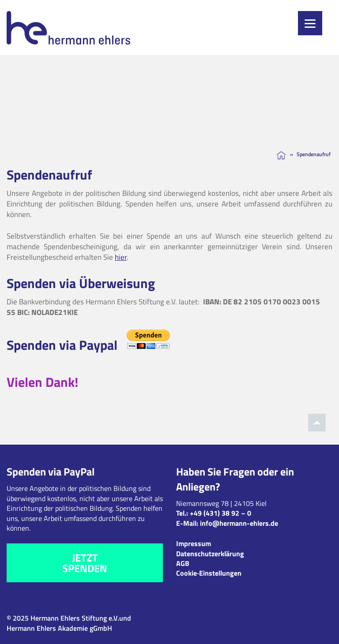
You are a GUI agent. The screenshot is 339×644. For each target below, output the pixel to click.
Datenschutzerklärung (210, 554)
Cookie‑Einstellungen (209, 573)
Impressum (194, 543)
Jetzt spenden (85, 563)
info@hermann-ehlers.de (239, 523)
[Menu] (310, 23)
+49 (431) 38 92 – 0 (220, 513)
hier (121, 257)
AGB (183, 563)
